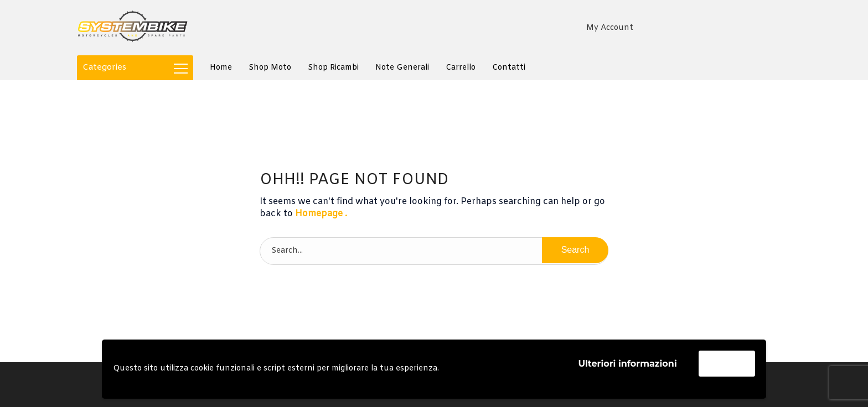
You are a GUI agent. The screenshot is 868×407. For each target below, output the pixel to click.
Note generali (402, 68)
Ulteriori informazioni (627, 364)
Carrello (461, 68)
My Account (610, 28)
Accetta (727, 363)
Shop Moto (270, 68)
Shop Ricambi (333, 68)
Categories (135, 67)
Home (221, 68)
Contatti (509, 68)
